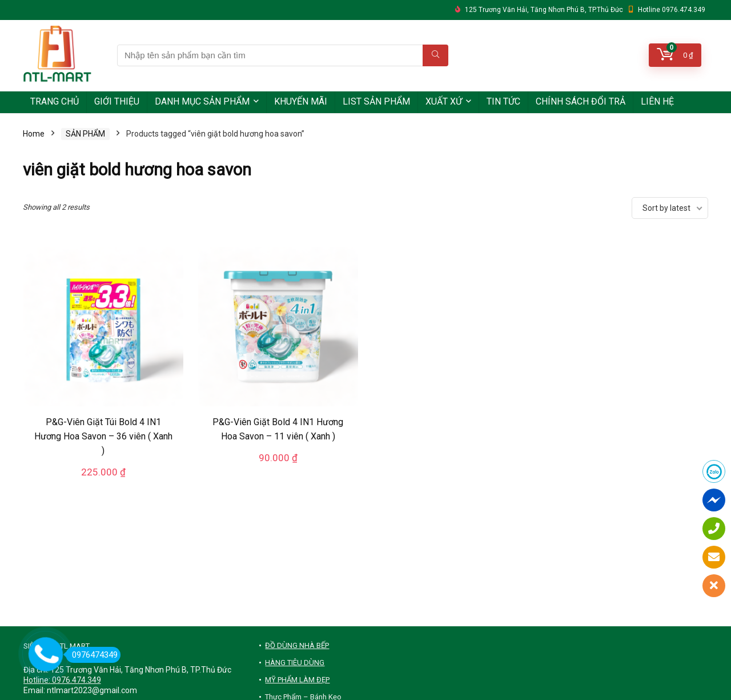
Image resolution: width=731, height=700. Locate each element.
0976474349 (92, 655)
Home (34, 134)
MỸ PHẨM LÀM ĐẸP (297, 680)
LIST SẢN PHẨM (376, 101)
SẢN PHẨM (85, 134)
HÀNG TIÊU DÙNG (295, 663)
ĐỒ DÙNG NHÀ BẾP (297, 645)
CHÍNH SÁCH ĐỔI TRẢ (581, 101)
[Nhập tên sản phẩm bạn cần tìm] (435, 55)
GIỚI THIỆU (117, 101)
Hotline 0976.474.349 (672, 10)
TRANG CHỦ (55, 101)
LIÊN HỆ (657, 101)
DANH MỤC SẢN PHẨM (202, 101)
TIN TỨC (503, 101)
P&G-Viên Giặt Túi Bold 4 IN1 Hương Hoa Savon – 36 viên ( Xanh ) (103, 436)
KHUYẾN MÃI (301, 101)
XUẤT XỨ (444, 101)
